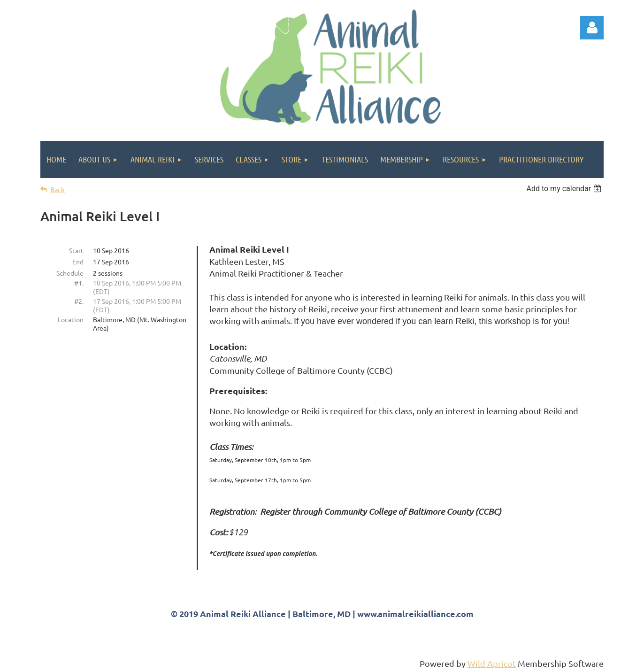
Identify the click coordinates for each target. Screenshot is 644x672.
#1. (79, 283)
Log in (592, 28)
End (78, 262)
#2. (79, 301)
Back (57, 189)
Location (71, 319)
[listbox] (565, 189)
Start (76, 250)
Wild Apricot (492, 663)
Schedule (70, 273)
